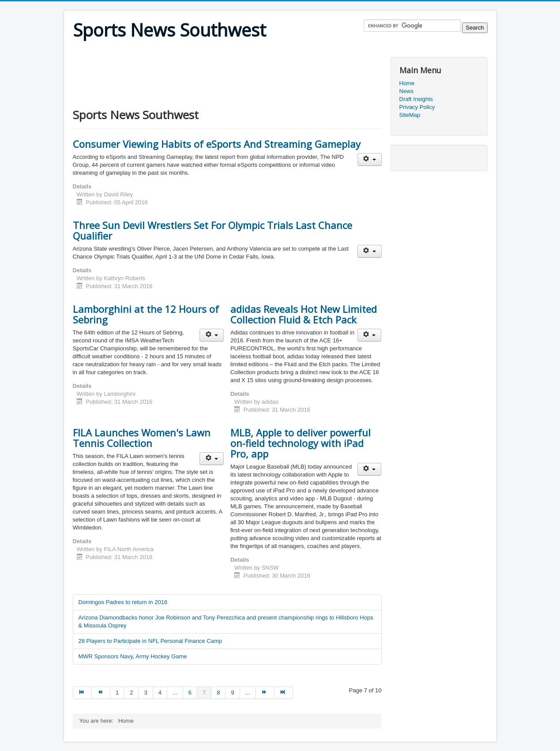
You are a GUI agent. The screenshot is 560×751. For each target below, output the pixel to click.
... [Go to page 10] (248, 693)
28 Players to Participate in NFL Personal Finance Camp (150, 641)
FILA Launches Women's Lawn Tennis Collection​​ (142, 438)
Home (407, 83)
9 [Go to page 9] (232, 693)
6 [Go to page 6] (190, 693)
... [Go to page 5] (175, 693)
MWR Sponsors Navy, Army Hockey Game (133, 656)
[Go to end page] (284, 693)
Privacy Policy (417, 107)
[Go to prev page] (101, 693)
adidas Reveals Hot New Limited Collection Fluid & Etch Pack (304, 314)
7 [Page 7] (204, 693)
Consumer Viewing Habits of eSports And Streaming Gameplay (217, 144)
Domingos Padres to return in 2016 (123, 602)
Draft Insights (416, 99)
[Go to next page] (265, 693)
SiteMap (410, 115)
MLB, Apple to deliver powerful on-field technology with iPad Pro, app (301, 443)
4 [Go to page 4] (160, 693)
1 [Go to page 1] (117, 693)
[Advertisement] (233, 51)
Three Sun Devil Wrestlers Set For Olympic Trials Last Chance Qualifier (212, 230)
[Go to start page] (82, 693)
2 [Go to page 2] (131, 693)
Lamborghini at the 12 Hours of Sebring (146, 314)
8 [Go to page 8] (218, 693)
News (407, 91)
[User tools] (370, 160)
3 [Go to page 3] (145, 693)
